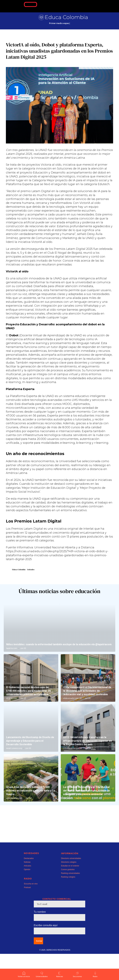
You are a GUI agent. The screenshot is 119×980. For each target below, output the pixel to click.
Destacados (29, 885)
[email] (59, 930)
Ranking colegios (68, 903)
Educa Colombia (66, 17)
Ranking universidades (70, 899)
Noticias (27, 888)
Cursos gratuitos (68, 896)
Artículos (28, 892)
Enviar (39, 967)
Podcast (27, 914)
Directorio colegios (69, 888)
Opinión (27, 896)
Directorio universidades (71, 885)
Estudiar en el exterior (70, 892)
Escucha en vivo (31, 910)
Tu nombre (40, 938)
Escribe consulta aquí (46, 951)
